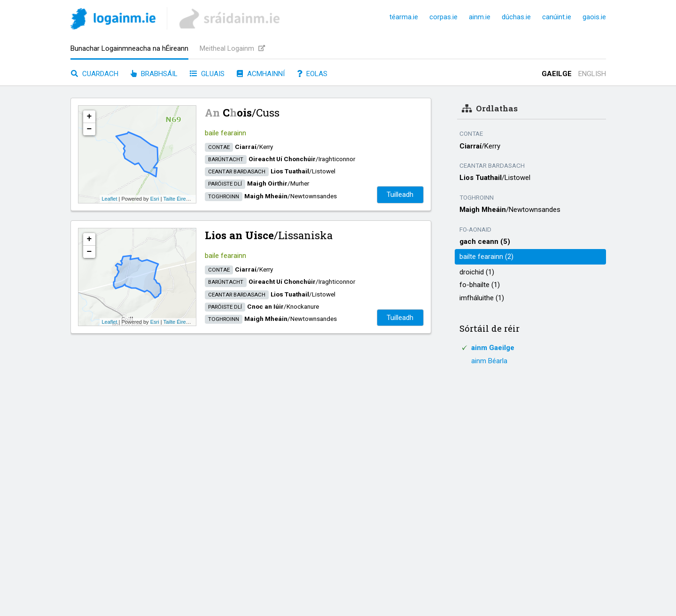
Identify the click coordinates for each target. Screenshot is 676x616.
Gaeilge (557, 74)
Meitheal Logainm (232, 48)
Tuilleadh (400, 195)
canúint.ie (557, 17)
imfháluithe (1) (482, 298)
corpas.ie (443, 17)
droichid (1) (477, 272)
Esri (155, 199)
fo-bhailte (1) (480, 285)
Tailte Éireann (179, 199)
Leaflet (110, 199)
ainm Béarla (489, 361)
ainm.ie (480, 17)
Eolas (312, 74)
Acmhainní (261, 74)
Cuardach (95, 74)
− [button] (89, 129)
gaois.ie (594, 17)
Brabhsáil (154, 74)
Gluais (207, 74)
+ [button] (89, 117)
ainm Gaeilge (493, 348)
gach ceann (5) (485, 242)
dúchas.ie (516, 17)
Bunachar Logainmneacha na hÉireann (129, 48)
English (592, 74)
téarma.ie (404, 17)
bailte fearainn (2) (486, 257)
